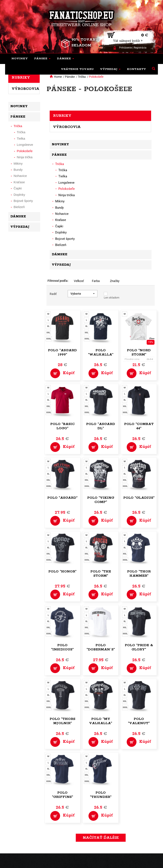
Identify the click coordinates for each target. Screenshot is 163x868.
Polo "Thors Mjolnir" (63, 721)
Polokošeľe (96, 77)
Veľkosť (79, 281)
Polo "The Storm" (101, 574)
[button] (42, 59)
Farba (96, 281)
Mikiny (60, 201)
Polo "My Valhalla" (101, 721)
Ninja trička (67, 195)
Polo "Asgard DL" (101, 426)
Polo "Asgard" (62, 498)
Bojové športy (65, 239)
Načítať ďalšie (101, 838)
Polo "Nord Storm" (139, 352)
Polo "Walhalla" (101, 352)
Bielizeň (61, 245)
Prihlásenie (125, 48)
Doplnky (61, 232)
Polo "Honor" (62, 571)
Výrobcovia (67, 127)
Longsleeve (66, 183)
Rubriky (62, 116)
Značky (115, 281)
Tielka (63, 176)
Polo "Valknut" (139, 721)
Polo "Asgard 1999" (62, 352)
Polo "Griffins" (63, 795)
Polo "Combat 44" (139, 426)
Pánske (70, 77)
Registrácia (140, 48)
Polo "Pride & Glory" (139, 647)
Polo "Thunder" (101, 795)
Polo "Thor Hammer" (139, 574)
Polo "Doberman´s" (101, 647)
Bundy (59, 208)
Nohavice (62, 214)
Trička (82, 77)
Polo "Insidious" (62, 647)
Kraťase (61, 220)
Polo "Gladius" (139, 498)
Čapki (59, 226)
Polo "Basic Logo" (63, 426)
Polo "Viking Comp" (101, 500)
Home (58, 77)
